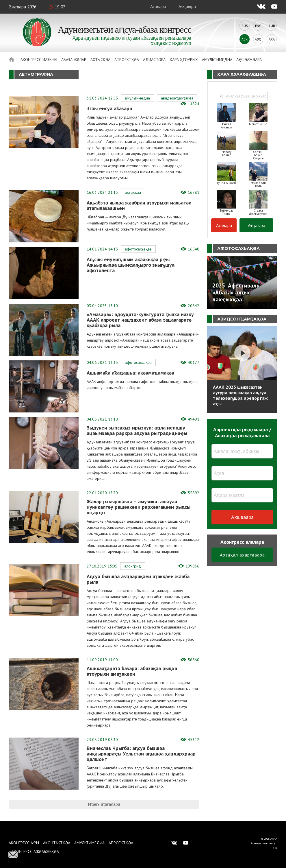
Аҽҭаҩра (187, 6)
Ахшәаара (242, 517)
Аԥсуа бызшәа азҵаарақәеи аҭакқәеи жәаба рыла (138, 579)
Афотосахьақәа (138, 249)
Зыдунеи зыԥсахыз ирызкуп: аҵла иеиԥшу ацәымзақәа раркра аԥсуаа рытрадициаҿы (137, 430)
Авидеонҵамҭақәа (177, 98)
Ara (272, 39)
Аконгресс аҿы (24, 843)
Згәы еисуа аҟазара (110, 108)
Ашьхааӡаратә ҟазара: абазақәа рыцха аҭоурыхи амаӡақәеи (132, 671)
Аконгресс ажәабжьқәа (35, 852)
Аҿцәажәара (249, 60)
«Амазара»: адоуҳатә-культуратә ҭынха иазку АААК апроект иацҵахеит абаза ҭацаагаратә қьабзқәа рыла (140, 320)
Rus (245, 26)
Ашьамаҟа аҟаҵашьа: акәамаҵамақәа (131, 373)
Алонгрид (133, 566)
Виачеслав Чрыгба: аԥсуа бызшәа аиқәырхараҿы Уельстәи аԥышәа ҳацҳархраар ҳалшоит (141, 754)
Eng (258, 26)
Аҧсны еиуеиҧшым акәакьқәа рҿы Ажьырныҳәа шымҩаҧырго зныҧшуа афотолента (131, 265)
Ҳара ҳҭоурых (184, 60)
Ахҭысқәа (100, 60)
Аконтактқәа (57, 843)
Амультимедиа (217, 60)
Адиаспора (154, 60)
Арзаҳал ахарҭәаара (242, 555)
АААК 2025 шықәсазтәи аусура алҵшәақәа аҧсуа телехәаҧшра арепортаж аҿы (240, 395)
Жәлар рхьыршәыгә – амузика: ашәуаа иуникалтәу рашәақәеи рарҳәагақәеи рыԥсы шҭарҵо (139, 507)
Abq (258, 39)
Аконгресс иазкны (39, 60)
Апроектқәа (127, 60)
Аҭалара (158, 6)
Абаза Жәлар (74, 60)
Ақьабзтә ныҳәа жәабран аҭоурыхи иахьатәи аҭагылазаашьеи (139, 205)
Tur (272, 26)
